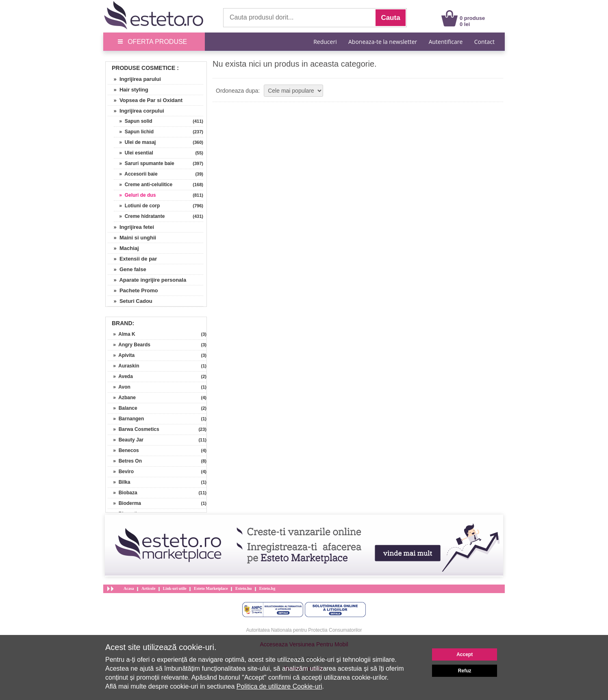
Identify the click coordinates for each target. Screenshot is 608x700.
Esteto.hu (243, 588)
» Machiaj (123, 248)
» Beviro (121, 472)
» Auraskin (124, 366)
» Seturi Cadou (130, 301)
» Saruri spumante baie (144, 163)
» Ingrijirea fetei (131, 227)
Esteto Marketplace (211, 588)
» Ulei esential (134, 153)
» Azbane (122, 398)
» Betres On (125, 461)
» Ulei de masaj (135, 142)
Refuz (465, 671)
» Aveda (120, 376)
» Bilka (119, 482)
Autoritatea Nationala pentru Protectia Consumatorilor (304, 630)
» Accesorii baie (136, 174)
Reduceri (325, 42)
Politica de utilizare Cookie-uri (279, 686)
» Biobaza (123, 493)
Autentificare (446, 42)
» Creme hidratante (139, 216)
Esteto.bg (267, 588)
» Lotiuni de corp (137, 206)
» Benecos (123, 450)
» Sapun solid (133, 121)
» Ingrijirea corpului (136, 111)
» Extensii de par (132, 259)
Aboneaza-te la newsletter (383, 42)
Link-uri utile (175, 588)
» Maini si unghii (132, 238)
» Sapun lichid (134, 132)
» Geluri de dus (135, 195)
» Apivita (121, 355)
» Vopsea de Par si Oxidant (145, 100)
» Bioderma (124, 503)
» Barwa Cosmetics (134, 429)
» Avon (119, 387)
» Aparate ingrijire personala (147, 280)
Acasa (129, 588)
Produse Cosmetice (143, 68)
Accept (465, 654)
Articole (148, 588)
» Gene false (127, 269)
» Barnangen (126, 419)
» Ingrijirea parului (134, 79)
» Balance (123, 408)
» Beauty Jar (126, 440)
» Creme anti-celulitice (143, 185)
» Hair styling (128, 90)
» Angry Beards (129, 345)
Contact (484, 42)
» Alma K (122, 334)
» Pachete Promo (133, 290)
